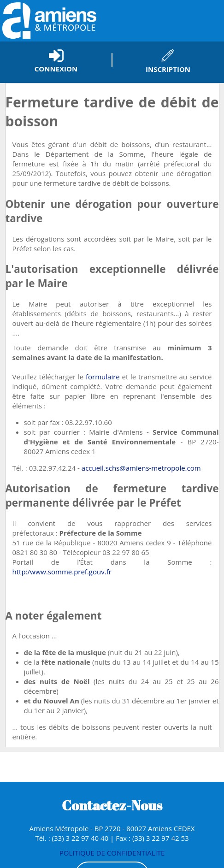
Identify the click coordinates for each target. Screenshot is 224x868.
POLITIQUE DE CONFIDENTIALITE (112, 853)
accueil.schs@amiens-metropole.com (141, 468)
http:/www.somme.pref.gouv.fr (62, 572)
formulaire (103, 377)
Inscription (168, 69)
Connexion (56, 69)
